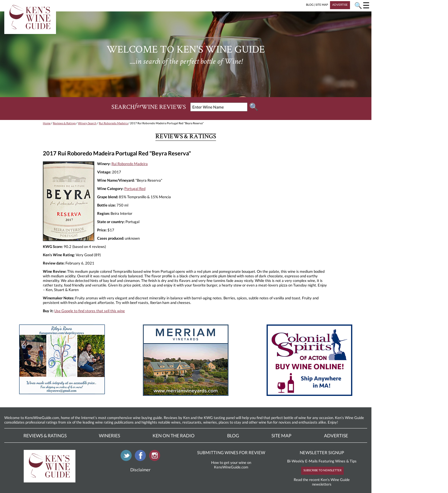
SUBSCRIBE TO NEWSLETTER (322, 470)
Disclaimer (140, 470)
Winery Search (87, 123)
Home (47, 123)
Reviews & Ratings (64, 123)
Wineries (109, 435)
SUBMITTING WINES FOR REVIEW (231, 452)
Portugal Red (135, 189)
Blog (233, 435)
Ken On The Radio (174, 435)
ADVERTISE (340, 5)
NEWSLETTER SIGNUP (322, 452)
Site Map (281, 435)
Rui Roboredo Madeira (114, 123)
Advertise (336, 435)
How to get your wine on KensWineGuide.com (231, 465)
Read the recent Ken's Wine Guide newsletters (322, 482)
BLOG (310, 5)
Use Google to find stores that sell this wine (90, 311)
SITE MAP (322, 5)
